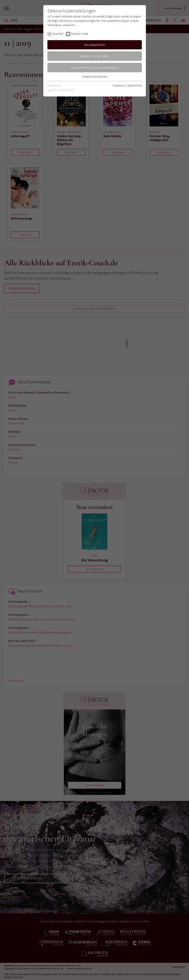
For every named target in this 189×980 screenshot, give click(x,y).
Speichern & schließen (95, 56)
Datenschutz (135, 85)
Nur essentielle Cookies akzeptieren (94, 67)
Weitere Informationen (95, 77)
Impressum (119, 85)
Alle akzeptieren (95, 45)
